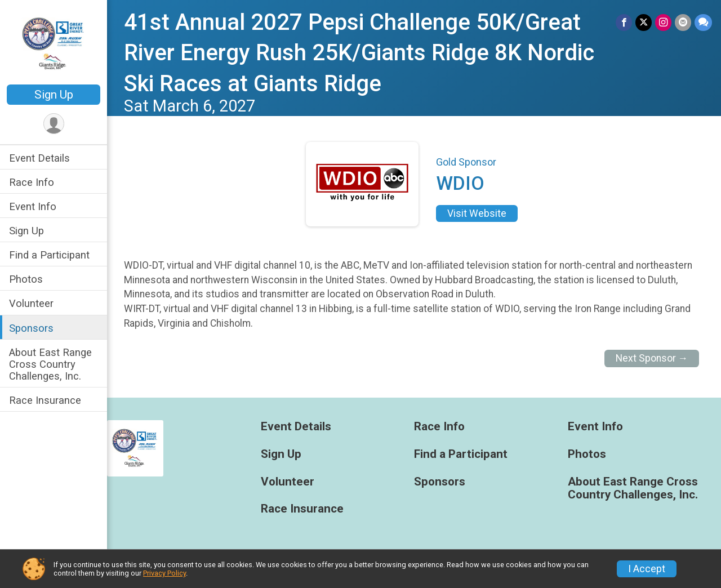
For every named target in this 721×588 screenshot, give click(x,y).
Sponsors (31, 328)
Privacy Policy (164, 573)
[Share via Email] (683, 22)
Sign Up (54, 95)
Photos (26, 279)
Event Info (33, 206)
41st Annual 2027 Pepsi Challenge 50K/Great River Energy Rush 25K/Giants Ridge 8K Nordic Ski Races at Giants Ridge (359, 53)
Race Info (32, 182)
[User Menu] (54, 124)
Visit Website (477, 213)
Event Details (39, 158)
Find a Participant (49, 255)
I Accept (647, 569)
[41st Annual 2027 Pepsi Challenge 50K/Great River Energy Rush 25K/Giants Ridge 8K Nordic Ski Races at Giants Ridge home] (54, 43)
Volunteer (31, 303)
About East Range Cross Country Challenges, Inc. (50, 364)
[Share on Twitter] (644, 22)
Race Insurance (45, 400)
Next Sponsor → (652, 358)
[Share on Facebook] (624, 22)
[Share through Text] (703, 22)
